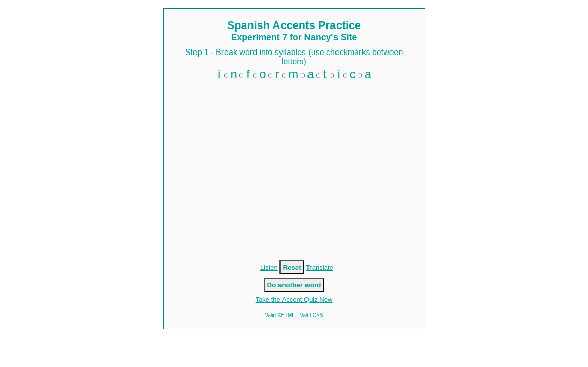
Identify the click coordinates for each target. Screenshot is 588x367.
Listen (269, 267)
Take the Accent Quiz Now (294, 299)
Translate (320, 267)
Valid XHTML (280, 315)
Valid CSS (312, 315)
